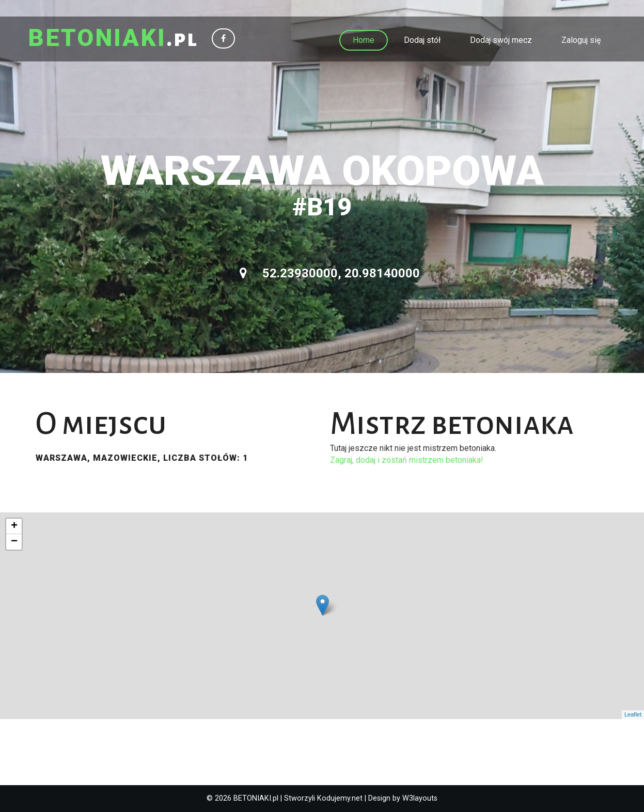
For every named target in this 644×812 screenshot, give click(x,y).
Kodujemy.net (340, 798)
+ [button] (14, 526)
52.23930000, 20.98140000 (330, 273)
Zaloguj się (581, 40)
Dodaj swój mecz (501, 40)
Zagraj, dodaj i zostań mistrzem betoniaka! (407, 460)
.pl (114, 39)
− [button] (14, 542)
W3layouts (420, 798)
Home (364, 40)
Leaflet (633, 714)
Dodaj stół (422, 40)
